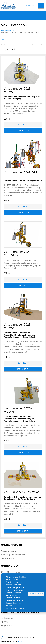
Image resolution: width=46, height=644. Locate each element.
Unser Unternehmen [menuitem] (11, 572)
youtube (8, 625)
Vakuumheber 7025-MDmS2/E (18, 90)
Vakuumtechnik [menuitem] (9, 551)
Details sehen (23, 131)
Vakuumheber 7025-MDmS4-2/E (18, 253)
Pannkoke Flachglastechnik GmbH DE (9, 5)
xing (6, 622)
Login (41, 6)
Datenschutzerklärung (16, 608)
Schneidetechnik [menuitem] (9, 558)
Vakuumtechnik (8, 30)
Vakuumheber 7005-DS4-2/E (21, 174)
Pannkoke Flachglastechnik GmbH (23, 637)
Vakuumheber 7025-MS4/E (22, 492)
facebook (9, 618)
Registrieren (28, 6)
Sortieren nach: (7, 45)
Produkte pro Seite (38, 45)
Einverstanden (36, 594)
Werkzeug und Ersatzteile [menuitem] (13, 555)
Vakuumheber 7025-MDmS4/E (18, 326)
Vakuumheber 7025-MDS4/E (18, 410)
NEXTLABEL (22, 641)
